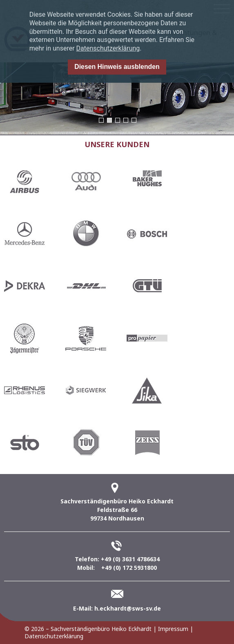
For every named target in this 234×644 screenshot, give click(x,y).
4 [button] (126, 120)
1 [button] (101, 120)
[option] (117, 97)
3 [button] (118, 120)
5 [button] (134, 120)
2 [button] (109, 120)
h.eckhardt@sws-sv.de (128, 608)
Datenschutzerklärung (108, 48)
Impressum (173, 629)
